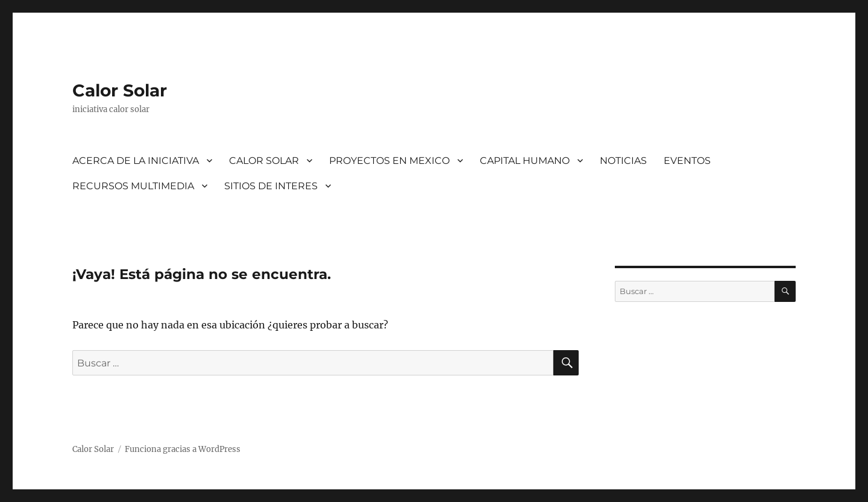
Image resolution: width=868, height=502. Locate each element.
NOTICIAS (623, 161)
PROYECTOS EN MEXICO (389, 161)
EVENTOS (687, 161)
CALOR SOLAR (264, 161)
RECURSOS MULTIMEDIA (133, 186)
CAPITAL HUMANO (525, 161)
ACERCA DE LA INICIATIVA (136, 161)
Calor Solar (120, 90)
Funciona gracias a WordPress (183, 449)
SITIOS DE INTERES (271, 186)
